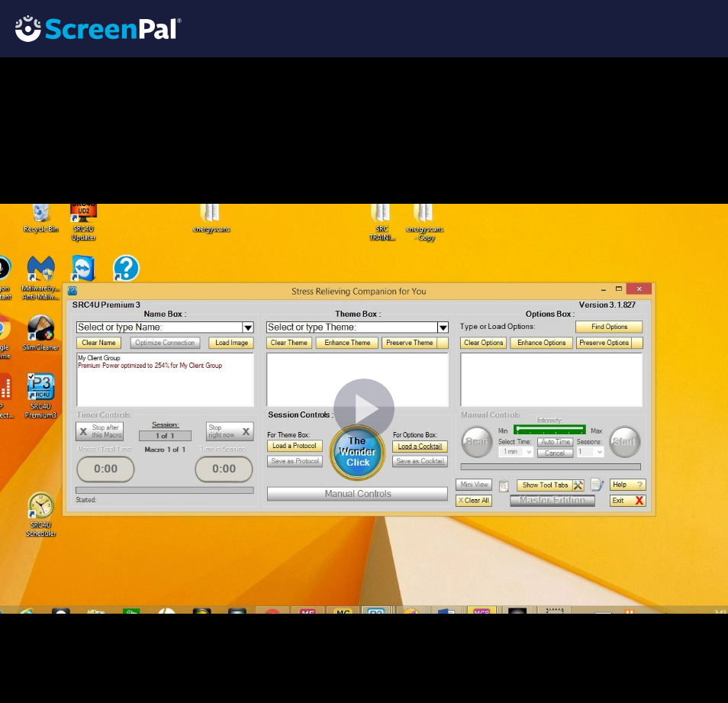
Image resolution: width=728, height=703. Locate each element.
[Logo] (91, 28)
